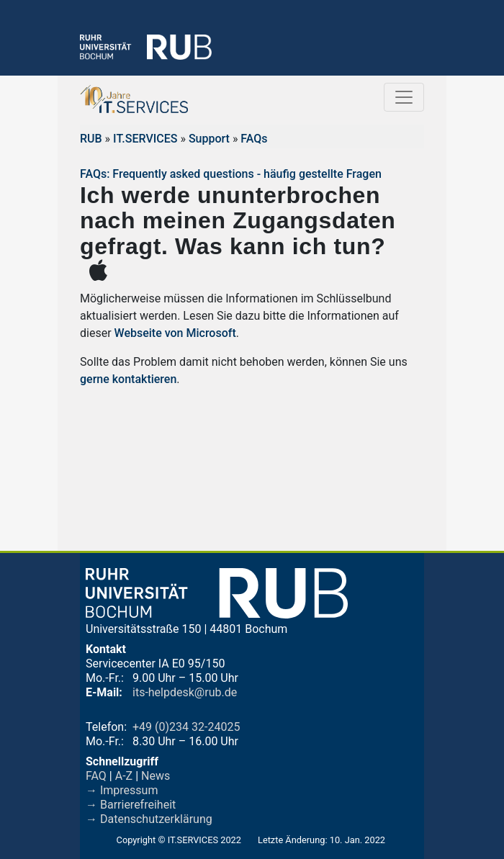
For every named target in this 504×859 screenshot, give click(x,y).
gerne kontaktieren (128, 379)
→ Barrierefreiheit (131, 805)
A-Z (124, 776)
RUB (91, 139)
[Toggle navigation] (404, 97)
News (156, 776)
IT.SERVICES (145, 139)
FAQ (96, 776)
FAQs (254, 139)
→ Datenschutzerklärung (149, 819)
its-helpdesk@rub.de (185, 692)
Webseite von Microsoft (174, 333)
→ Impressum (122, 790)
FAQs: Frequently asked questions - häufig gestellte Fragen (231, 174)
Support (209, 139)
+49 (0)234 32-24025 (186, 727)
